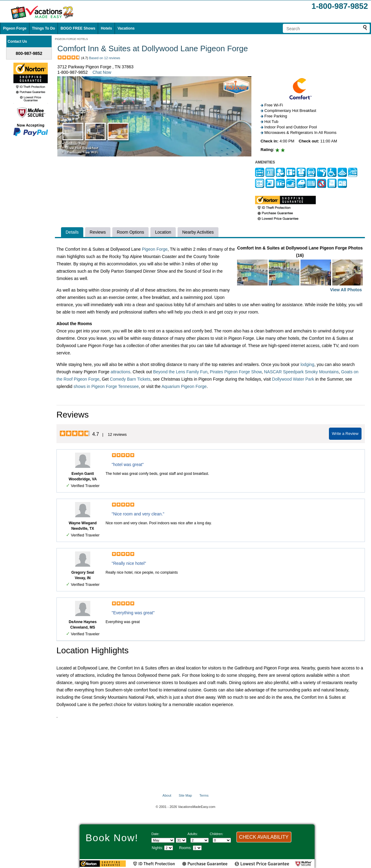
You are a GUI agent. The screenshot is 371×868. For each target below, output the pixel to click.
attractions (120, 372)
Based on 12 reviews (105, 58)
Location (163, 232)
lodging (307, 364)
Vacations (126, 28)
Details (72, 232)
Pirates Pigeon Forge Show (236, 372)
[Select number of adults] (200, 840)
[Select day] (181, 840)
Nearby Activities (198, 232)
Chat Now (102, 72)
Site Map (185, 795)
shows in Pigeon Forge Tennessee (106, 386)
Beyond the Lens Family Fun (180, 372)
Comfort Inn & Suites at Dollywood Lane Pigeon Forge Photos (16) (300, 269)
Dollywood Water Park (293, 379)
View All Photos (346, 290)
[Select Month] (163, 840)
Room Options (130, 232)
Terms (204, 795)
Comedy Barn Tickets (130, 379)
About (167, 795)
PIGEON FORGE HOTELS (71, 39)
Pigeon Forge (15, 28)
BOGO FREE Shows (78, 28)
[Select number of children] (222, 840)
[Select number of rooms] (197, 848)
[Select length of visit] (169, 848)
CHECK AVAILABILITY (264, 837)
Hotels (106, 28)
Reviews (98, 232)
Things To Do (44, 28)
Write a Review (345, 434)
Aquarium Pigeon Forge (184, 386)
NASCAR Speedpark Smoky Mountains (301, 372)
